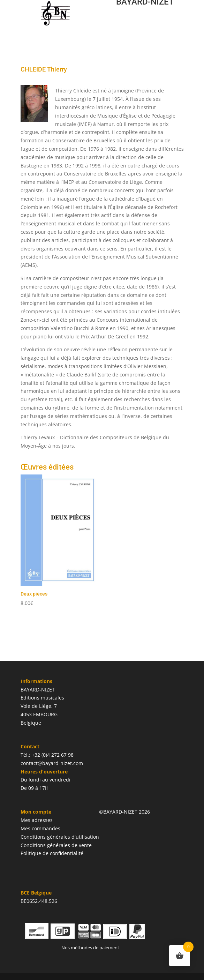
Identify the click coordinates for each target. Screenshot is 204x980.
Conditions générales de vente (56, 845)
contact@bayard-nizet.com (52, 763)
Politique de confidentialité (52, 853)
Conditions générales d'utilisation (60, 837)
